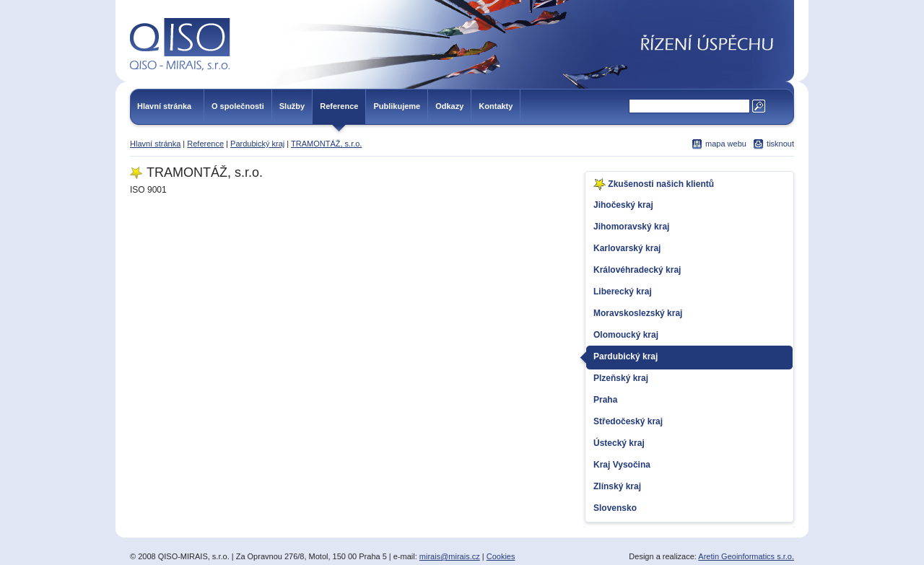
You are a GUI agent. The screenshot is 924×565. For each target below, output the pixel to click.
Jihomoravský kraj (631, 227)
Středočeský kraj (628, 421)
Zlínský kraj (617, 486)
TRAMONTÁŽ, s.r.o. (326, 144)
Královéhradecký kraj (637, 270)
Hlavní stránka (164, 106)
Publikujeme (397, 106)
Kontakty (496, 106)
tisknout (780, 144)
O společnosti (238, 106)
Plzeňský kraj (621, 378)
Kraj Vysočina (622, 465)
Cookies (501, 556)
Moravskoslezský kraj (638, 313)
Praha (605, 400)
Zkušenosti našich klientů (654, 184)
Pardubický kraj (257, 144)
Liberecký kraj (623, 292)
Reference (339, 106)
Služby (292, 106)
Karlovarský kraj (627, 248)
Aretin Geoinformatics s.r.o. (746, 556)
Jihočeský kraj (623, 205)
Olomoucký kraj (626, 335)
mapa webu (726, 144)
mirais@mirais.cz (450, 556)
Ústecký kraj (619, 443)
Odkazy (449, 106)
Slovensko (615, 508)
